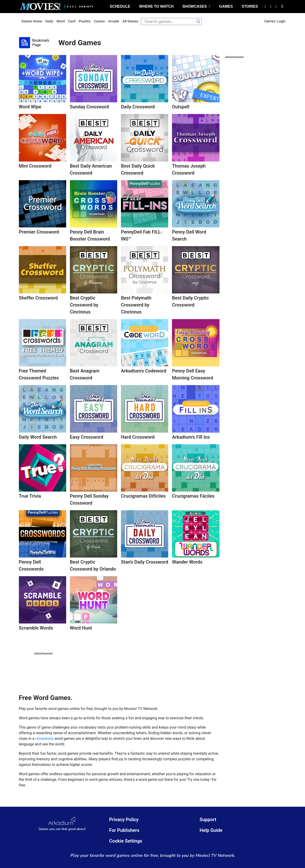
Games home (32, 21)
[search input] (168, 21)
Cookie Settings (126, 841)
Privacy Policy (124, 820)
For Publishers (124, 830)
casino (99, 21)
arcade (114, 21)
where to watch (156, 6)
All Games (130, 21)
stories (250, 6)
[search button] (198, 21)
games (226, 6)
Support (208, 820)
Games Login (275, 21)
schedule (120, 6)
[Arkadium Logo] (62, 824)
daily (49, 21)
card (72, 21)
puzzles (85, 21)
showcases (196, 6)
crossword (44, 739)
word (61, 21)
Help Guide (211, 830)
